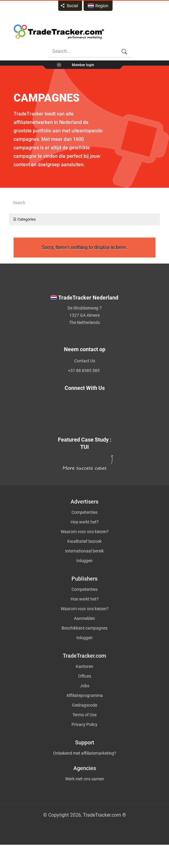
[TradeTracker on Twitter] (81, 402)
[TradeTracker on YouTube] (85, 423)
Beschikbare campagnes (84, 628)
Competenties (84, 512)
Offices (85, 676)
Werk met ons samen (85, 779)
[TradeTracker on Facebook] (81, 409)
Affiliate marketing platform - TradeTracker (59, 32)
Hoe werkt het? (85, 522)
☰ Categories (24, 219)
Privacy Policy (84, 724)
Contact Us (85, 361)
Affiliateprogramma (85, 695)
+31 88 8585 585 (84, 371)
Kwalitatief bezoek (84, 541)
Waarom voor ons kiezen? (85, 532)
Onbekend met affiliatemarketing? (85, 753)
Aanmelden (84, 618)
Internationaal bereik (84, 551)
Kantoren (84, 666)
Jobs (85, 686)
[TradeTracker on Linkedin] (81, 416)
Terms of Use (84, 715)
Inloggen (84, 561)
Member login (83, 65)
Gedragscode (85, 705)
